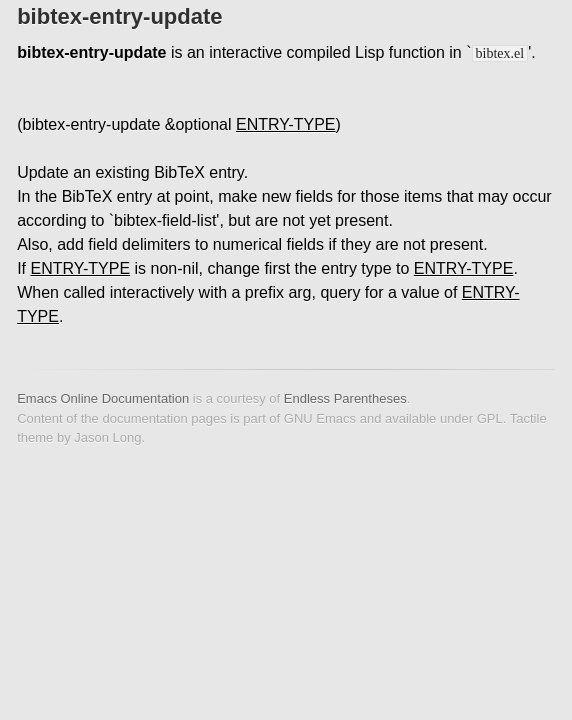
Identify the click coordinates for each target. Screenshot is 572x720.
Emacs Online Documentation (103, 398)
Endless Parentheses (345, 398)
